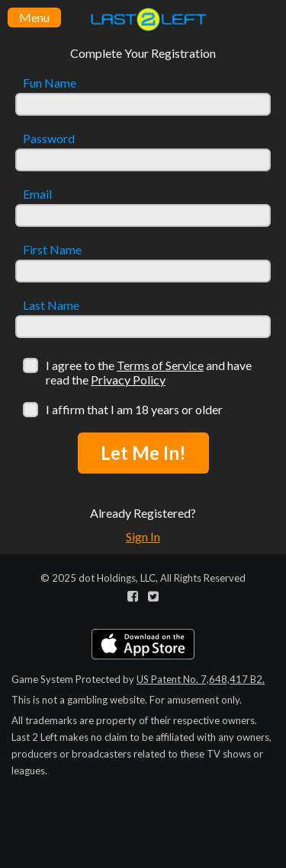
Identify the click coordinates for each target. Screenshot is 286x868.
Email (37, 194)
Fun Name (50, 83)
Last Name (51, 305)
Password (49, 139)
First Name (52, 250)
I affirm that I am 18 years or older (134, 409)
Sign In (143, 536)
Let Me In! (143, 453)
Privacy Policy (128, 380)
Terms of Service (160, 365)
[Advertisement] (143, 760)
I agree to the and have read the (149, 372)
